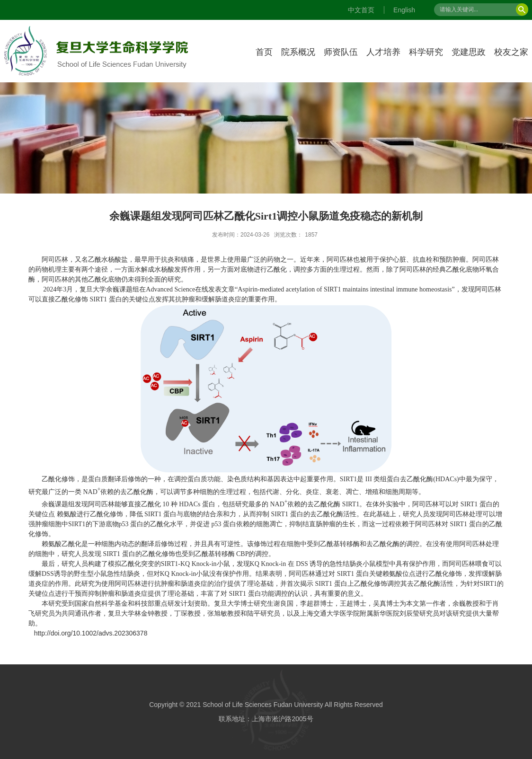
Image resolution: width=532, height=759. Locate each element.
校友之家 (511, 52)
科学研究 (426, 52)
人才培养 (383, 52)
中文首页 (361, 10)
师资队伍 (341, 52)
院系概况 (298, 52)
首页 (264, 52)
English (404, 10)
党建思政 (469, 52)
